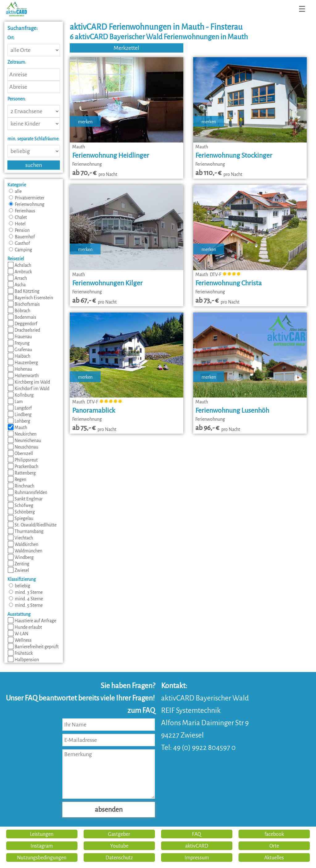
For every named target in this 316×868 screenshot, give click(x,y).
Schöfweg (21, 505)
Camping (21, 250)
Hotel (17, 224)
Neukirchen (22, 434)
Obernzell (20, 453)
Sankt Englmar (25, 499)
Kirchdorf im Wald (29, 389)
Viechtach (20, 538)
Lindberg (20, 415)
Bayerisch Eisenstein (30, 298)
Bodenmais (22, 317)
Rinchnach (21, 486)
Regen (17, 479)
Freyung (19, 343)
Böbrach (19, 311)
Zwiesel (18, 570)
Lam (15, 402)
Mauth (17, 428)
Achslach (19, 265)
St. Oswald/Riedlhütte (32, 525)
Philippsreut (23, 460)
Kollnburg (21, 395)
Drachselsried (24, 330)
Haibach (19, 356)
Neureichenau (24, 440)
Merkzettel (126, 48)
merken (85, 122)
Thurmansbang (26, 531)
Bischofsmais (24, 304)
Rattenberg (22, 473)
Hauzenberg (23, 363)
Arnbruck (20, 272)
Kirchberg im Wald (29, 382)
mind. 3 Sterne (26, 592)
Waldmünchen (25, 551)
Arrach (17, 278)
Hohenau (20, 369)
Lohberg (19, 421)
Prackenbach (23, 466)
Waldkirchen (23, 544)
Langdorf (20, 408)
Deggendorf (23, 324)
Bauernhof (22, 237)
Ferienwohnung (27, 204)
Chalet (18, 217)
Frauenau (20, 337)
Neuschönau (23, 447)
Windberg (21, 557)
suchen (34, 165)
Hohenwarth (23, 376)
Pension (19, 230)
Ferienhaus (22, 211)
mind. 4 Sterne (26, 599)
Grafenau (20, 350)
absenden (109, 810)
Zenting (19, 564)
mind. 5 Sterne (26, 605)
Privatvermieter (27, 198)
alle (15, 191)
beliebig (20, 586)
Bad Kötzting (24, 291)
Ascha (17, 285)
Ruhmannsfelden (27, 492)
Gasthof (19, 243)
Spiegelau (21, 518)
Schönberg (21, 512)
